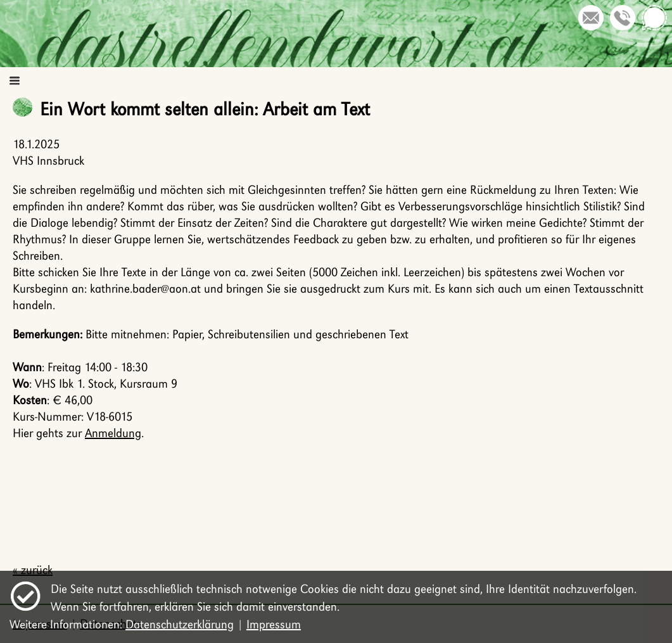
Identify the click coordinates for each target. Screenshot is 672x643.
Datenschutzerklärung (180, 624)
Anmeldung (113, 433)
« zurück (33, 570)
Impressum (274, 624)
